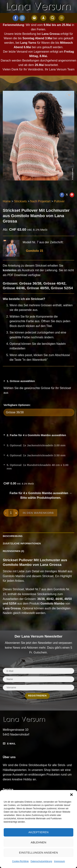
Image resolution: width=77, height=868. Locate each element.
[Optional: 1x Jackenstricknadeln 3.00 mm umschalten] (39, 448)
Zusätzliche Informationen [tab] (22, 543)
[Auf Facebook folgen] (16, 18)
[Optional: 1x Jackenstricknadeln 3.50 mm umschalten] (39, 458)
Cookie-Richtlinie (20, 861)
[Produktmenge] (11, 513)
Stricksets (20, 201)
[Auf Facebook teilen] (62, 195)
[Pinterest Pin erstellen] (72, 195)
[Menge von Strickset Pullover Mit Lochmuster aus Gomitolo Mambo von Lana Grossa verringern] (6, 513)
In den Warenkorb (38, 513)
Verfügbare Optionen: (17, 405)
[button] (71, 795)
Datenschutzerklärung (41, 861)
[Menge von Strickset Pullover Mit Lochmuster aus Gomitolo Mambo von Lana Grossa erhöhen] (16, 513)
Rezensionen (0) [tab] (13, 551)
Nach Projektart (40, 201)
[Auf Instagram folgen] (22, 18)
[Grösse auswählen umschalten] (39, 383)
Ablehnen (38, 842)
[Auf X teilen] (67, 195)
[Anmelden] (43, 18)
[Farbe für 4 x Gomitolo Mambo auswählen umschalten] (39, 438)
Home (7, 201)
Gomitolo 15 (33, 251)
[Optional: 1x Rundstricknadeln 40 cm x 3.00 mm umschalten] (39, 468)
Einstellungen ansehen (38, 853)
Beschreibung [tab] (13, 536)
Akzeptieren (38, 832)
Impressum (59, 861)
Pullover (59, 201)
